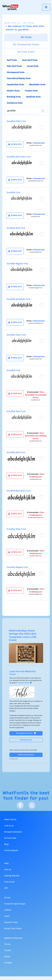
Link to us (9, 826)
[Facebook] (20, 805)
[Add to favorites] (42, 128)
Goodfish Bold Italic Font (19, 157)
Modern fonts (13, 91)
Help (6, 863)
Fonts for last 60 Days (15, 904)
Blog (6, 844)
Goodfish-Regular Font (17, 264)
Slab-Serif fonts (14, 66)
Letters (8, 910)
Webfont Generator (26, 755)
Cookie (8, 951)
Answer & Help (25, 683)
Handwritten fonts (15, 85)
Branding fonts (14, 97)
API (6, 888)
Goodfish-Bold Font (16, 228)
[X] (32, 805)
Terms (7, 944)
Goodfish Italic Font (16, 411)
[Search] (43, 111)
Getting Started (12, 876)
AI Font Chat (10, 838)
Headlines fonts (33, 97)
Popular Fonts (11, 922)
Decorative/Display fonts (19, 79)
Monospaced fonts (16, 72)
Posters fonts (31, 91)
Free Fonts (9, 882)
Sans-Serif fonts (30, 60)
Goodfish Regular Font (17, 567)
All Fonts (29, 23)
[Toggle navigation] (46, 7)
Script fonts (33, 66)
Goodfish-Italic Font (16, 121)
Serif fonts (12, 60)
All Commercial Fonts (26, 45)
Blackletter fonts (37, 85)
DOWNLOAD (15, 144)
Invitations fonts (15, 103)
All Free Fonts (26, 52)
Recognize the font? (26, 733)
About (7, 957)
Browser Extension (13, 832)
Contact (8, 963)
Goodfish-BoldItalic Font (18, 299)
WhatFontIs (16, 793)
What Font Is (12, 23)
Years (7, 916)
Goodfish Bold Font (16, 453)
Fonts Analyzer (11, 851)
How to (8, 870)
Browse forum (26, 740)
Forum (7, 898)
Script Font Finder (13, 929)
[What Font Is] (10, 7)
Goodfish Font (13, 193)
